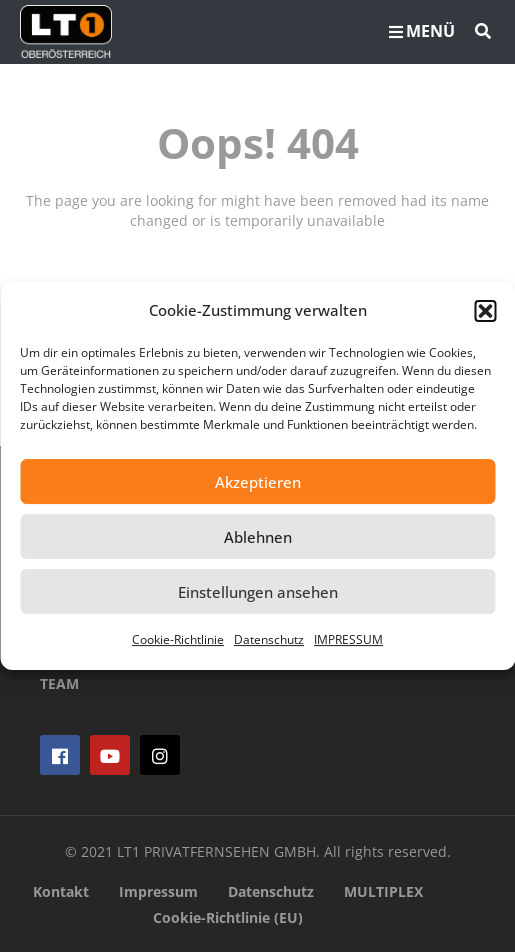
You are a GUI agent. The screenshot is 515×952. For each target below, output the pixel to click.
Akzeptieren (258, 482)
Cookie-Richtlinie (178, 639)
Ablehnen (258, 537)
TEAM (59, 683)
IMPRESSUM (348, 639)
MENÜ (422, 31)
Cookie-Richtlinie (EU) (228, 917)
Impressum (158, 891)
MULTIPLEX (383, 891)
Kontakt (61, 891)
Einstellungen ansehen (258, 592)
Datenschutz (269, 639)
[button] (485, 311)
